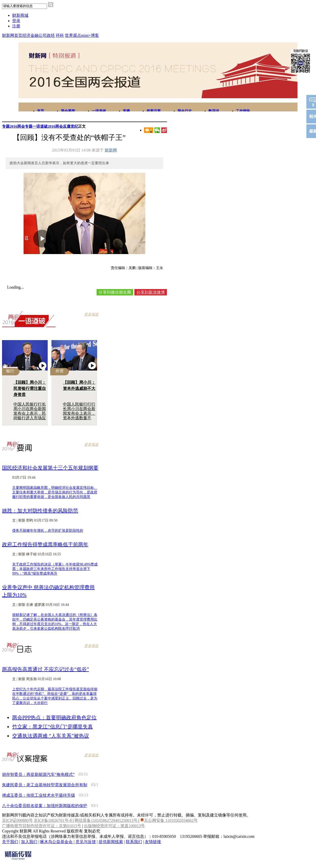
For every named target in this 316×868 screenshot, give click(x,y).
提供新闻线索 (111, 842)
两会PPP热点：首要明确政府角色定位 (54, 717)
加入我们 (29, 842)
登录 (16, 21)
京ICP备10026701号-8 (53, 820)
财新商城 (20, 15)
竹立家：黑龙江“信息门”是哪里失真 (52, 727)
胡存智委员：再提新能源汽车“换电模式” (38, 774)
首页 (41, 111)
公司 (43, 35)
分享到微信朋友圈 (115, 292)
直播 (126, 111)
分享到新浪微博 (151, 292)
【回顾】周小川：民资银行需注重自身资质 (30, 388)
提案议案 (154, 111)
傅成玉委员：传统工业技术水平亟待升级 (39, 795)
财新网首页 (12, 35)
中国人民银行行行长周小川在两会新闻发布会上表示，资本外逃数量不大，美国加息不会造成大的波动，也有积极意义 (79, 418)
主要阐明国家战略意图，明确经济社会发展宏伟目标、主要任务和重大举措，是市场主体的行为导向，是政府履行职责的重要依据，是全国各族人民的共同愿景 (55, 492)
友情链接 (153, 842)
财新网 (111, 150)
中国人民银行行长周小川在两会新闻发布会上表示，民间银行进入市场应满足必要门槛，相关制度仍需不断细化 (30, 418)
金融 (34, 35)
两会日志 (185, 111)
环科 (60, 35)
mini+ (86, 35)
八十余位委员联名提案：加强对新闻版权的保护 (45, 806)
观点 (77, 35)
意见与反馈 (86, 842)
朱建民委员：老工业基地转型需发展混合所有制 (45, 785)
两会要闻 (68, 111)
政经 (51, 35)
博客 (95, 35)
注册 (16, 26)
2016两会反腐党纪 (63, 126)
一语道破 (99, 111)
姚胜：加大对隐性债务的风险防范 (40, 511)
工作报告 (243, 111)
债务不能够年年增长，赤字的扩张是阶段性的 (48, 531)
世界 (69, 35)
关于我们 (10, 842)
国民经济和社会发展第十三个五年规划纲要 (50, 468)
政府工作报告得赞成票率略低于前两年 (45, 544)
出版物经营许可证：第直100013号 (114, 826)
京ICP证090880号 (17, 820)
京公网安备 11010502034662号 (169, 820)
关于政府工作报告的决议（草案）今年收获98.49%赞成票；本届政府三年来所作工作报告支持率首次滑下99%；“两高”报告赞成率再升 (55, 569)
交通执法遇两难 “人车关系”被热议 (51, 736)
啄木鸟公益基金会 (57, 842)
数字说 (214, 111)
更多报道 (91, 314)
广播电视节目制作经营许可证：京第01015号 (42, 826)
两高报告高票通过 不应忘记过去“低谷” (46, 669)
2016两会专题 (21, 126)
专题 (6, 126)
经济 (26, 35)
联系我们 (134, 842)
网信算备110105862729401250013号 (106, 820)
